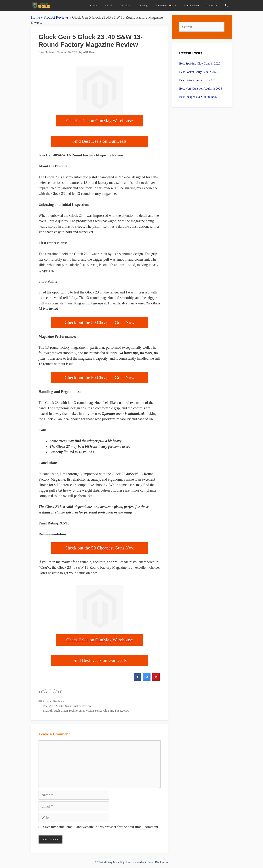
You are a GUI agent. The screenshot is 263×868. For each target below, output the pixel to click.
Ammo (94, 5)
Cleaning (142, 5)
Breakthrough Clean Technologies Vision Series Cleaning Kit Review (86, 711)
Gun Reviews (192, 5)
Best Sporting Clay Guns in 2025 (200, 64)
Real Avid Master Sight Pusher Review (67, 706)
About (214, 5)
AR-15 (109, 5)
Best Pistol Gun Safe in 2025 (197, 80)
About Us (144, 862)
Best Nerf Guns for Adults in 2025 (201, 89)
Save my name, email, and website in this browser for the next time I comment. (101, 827)
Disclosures (161, 862)
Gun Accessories (168, 5)
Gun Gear (125, 5)
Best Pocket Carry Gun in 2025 (199, 72)
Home (36, 17)
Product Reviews (56, 17)
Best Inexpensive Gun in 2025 (198, 97)
